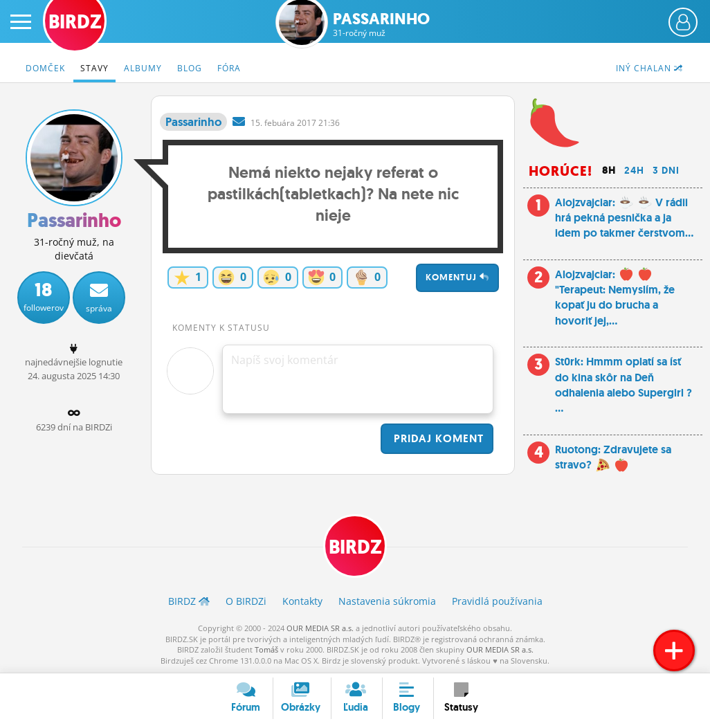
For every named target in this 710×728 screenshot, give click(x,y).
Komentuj (457, 277)
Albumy (143, 68)
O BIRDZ (246, 601)
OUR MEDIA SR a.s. (320, 628)
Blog (190, 68)
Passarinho (381, 25)
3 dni (666, 170)
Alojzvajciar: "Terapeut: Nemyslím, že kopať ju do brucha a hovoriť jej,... (615, 298)
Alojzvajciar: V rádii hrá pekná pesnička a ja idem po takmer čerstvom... (624, 218)
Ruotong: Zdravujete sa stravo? (613, 457)
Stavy (94, 68)
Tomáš (266, 649)
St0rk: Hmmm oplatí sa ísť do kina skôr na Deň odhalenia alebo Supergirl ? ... (623, 385)
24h (634, 170)
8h (609, 170)
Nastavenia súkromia (387, 601)
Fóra (229, 68)
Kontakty (302, 601)
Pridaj (437, 438)
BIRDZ (355, 547)
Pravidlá (497, 601)
